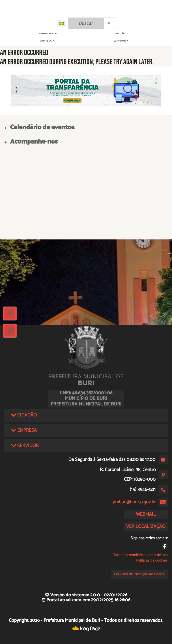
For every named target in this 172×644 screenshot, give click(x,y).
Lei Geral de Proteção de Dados (139, 574)
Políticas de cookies (152, 560)
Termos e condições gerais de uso (141, 555)
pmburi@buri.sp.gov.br (134, 502)
